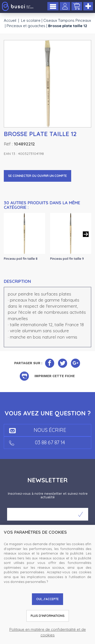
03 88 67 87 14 (37, 442)
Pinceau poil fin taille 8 (21, 259)
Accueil (10, 20)
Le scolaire (31, 20)
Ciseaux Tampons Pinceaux (67, 20)
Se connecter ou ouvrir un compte (37, 176)
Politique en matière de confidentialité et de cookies (48, 632)
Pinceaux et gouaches (26, 26)
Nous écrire (38, 430)
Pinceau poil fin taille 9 (67, 259)
